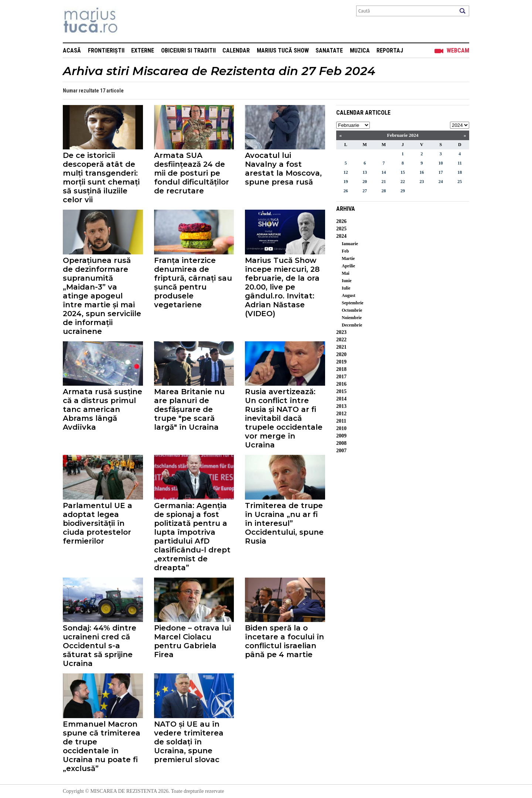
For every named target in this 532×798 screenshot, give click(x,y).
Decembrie (352, 325)
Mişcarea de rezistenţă (130, 21)
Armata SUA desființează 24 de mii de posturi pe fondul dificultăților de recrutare (192, 173)
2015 (341, 391)
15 (403, 172)
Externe (143, 50)
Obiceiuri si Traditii (188, 50)
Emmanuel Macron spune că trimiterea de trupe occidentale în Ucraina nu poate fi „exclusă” (102, 746)
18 (460, 172)
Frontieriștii (106, 50)
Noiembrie (352, 318)
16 (422, 172)
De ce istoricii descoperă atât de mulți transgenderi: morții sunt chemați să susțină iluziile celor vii (101, 177)
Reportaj (390, 50)
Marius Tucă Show (283, 50)
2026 (341, 221)
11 (460, 163)
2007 (341, 451)
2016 (341, 384)
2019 (341, 362)
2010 (341, 428)
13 (365, 172)
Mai (346, 273)
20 (365, 182)
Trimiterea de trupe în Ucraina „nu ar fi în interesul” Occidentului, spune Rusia (284, 523)
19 (346, 182)
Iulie (346, 288)
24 (441, 182)
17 (441, 172)
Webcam (458, 50)
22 (403, 182)
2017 (341, 377)
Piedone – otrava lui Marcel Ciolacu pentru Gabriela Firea (192, 641)
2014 (341, 399)
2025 (341, 229)
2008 (341, 443)
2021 (341, 347)
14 (384, 172)
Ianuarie (350, 244)
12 (346, 172)
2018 (341, 369)
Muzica (360, 50)
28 (384, 191)
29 (403, 191)
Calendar (236, 50)
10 (441, 163)
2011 (341, 421)
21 (384, 182)
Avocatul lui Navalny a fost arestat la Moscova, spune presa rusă (283, 169)
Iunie (347, 281)
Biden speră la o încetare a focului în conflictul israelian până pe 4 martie (284, 641)
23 (422, 182)
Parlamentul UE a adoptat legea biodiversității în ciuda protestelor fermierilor (98, 523)
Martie (348, 258)
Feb (345, 251)
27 (365, 191)
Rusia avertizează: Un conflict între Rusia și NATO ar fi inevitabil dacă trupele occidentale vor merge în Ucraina (284, 418)
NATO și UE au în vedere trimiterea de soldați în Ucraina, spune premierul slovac (189, 742)
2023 (341, 332)
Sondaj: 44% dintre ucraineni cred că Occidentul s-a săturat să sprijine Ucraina (100, 646)
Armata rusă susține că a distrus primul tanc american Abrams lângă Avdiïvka (103, 409)
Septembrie (353, 303)
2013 (341, 406)
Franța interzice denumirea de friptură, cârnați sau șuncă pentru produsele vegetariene (193, 283)
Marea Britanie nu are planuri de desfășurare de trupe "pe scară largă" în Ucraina (189, 409)
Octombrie (352, 310)
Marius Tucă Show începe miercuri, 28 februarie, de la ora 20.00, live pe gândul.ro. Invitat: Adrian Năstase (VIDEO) (282, 287)
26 (346, 191)
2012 (341, 414)
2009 (341, 436)
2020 (341, 354)
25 (460, 182)
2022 (341, 340)
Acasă (72, 50)
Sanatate (329, 50)
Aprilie (348, 266)
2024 (341, 236)
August (349, 295)
